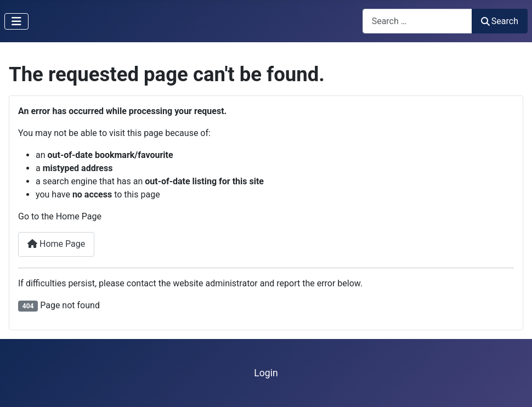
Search (500, 21)
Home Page (56, 244)
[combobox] (417, 21)
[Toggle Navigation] (16, 21)
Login (266, 373)
